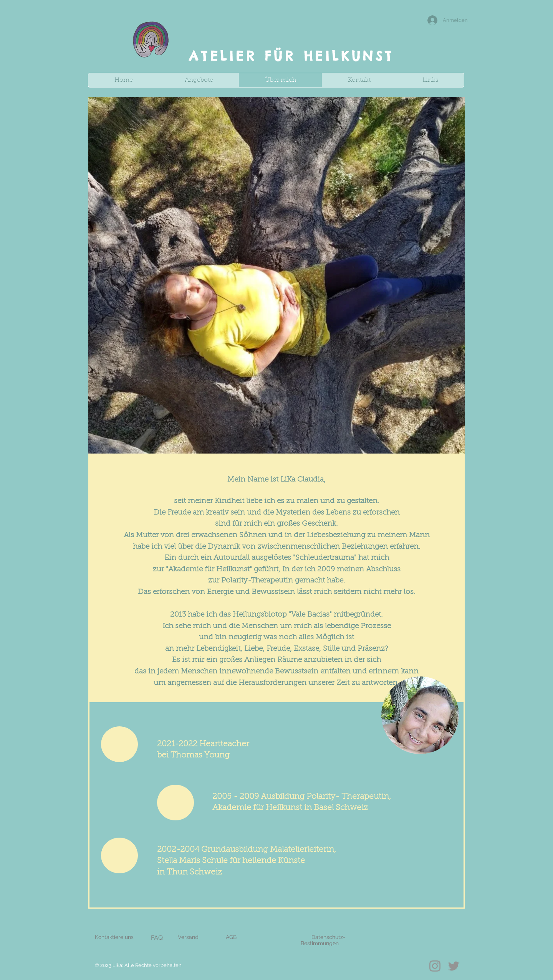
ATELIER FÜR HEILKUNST (291, 56)
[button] (199, 80)
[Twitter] (454, 966)
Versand (188, 937)
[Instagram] (435, 966)
